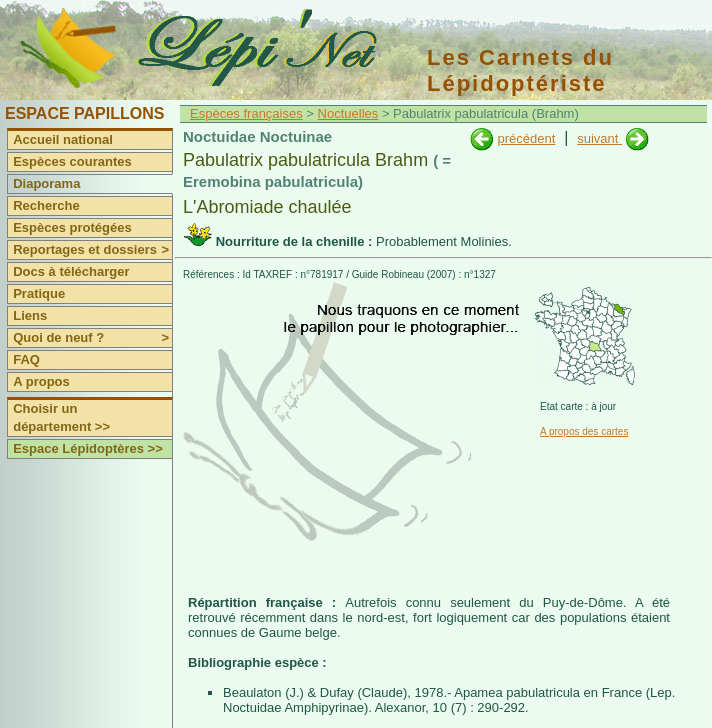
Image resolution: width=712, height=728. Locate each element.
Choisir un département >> (61, 417)
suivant (599, 138)
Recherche (46, 205)
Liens (30, 315)
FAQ (26, 359)
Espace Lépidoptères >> (88, 448)
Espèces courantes (72, 161)
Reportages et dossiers (92, 250)
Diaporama (46, 183)
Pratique (39, 293)
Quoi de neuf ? (92, 338)
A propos (41, 381)
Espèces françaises (246, 113)
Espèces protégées (72, 227)
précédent (526, 138)
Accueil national (63, 139)
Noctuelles (348, 113)
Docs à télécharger (71, 271)
